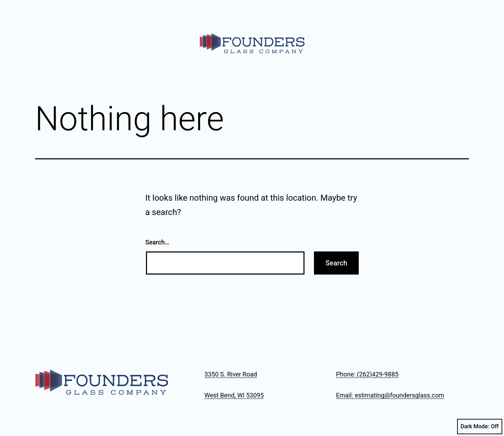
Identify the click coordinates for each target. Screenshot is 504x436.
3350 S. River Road (231, 374)
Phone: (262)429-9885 (367, 374)
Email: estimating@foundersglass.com (390, 395)
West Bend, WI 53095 (234, 395)
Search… (157, 242)
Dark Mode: (480, 427)
